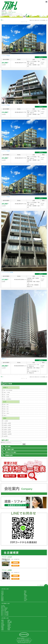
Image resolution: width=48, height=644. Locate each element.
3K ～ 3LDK (6, 397)
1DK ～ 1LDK (7, 392)
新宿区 (2, 593)
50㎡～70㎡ (6, 411)
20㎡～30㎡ (6, 405)
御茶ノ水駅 (10, 621)
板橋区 (2, 599)
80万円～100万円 (7, 434)
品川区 (25, 601)
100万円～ (6, 436)
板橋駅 (9, 620)
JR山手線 (3, 606)
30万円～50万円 (7, 430)
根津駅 (9, 629)
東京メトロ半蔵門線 (5, 613)
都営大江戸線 (4, 610)
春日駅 (2, 624)
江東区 (25, 592)
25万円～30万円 (7, 428)
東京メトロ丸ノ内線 (5, 614)
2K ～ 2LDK (6, 395)
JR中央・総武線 (4, 609)
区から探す (8, 447)
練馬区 (25, 595)
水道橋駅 (3, 625)
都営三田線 (3, 607)
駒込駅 (2, 626)
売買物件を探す (9, 455)
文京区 (2, 591)
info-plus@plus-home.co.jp (25, 642)
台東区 (2, 595)
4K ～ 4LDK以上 (7, 399)
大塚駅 (2, 629)
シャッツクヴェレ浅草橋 (7, 272)
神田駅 (9, 626)
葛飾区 (2, 601)
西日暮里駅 (10, 623)
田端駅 (2, 627)
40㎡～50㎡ (6, 409)
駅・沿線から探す (10, 449)
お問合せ (41, 57)
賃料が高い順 (37, 20)
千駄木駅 (9, 627)
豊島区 (2, 598)
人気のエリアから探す (11, 452)
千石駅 (2, 621)
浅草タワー (4, 359)
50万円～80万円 (7, 432)
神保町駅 (9, 625)
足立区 (25, 598)
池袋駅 (2, 630)
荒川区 (2, 597)
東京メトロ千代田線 (5, 615)
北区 (2, 596)
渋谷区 (25, 597)
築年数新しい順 (45, 20)
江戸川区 (26, 599)
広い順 (41, 20)
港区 (25, 593)
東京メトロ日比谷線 (5, 612)
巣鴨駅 (2, 620)
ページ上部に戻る (43, 585)
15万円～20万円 (7, 423)
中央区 (2, 592)
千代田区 (26, 596)
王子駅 (9, 624)
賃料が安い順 (32, 20)
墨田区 (25, 591)
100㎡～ (5, 415)
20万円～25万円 (7, 425)
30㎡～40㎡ (6, 407)
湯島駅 (9, 630)
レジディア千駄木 (6, 56)
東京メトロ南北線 (4, 608)
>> (26, 22)
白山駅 (2, 623)
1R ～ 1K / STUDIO (8, 390)
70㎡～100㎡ (6, 413)
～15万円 (6, 421)
